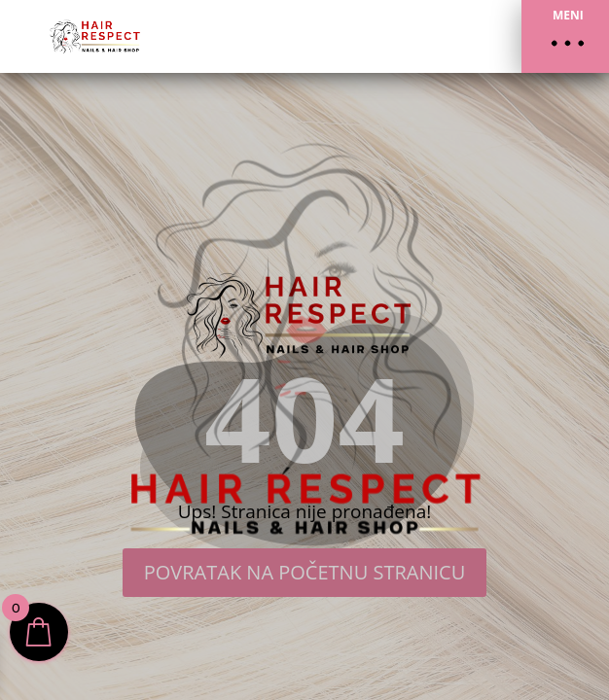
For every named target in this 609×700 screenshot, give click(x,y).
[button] (565, 36)
